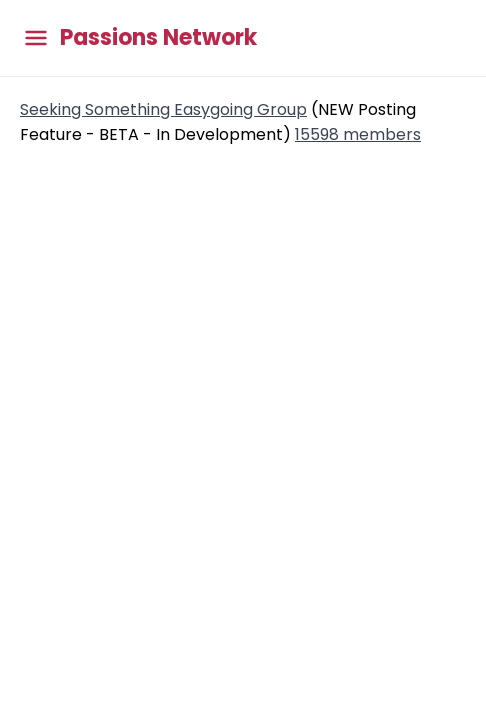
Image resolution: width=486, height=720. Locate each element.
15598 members (358, 134)
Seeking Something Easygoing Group (163, 109)
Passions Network (158, 38)
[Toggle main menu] (36, 38)
